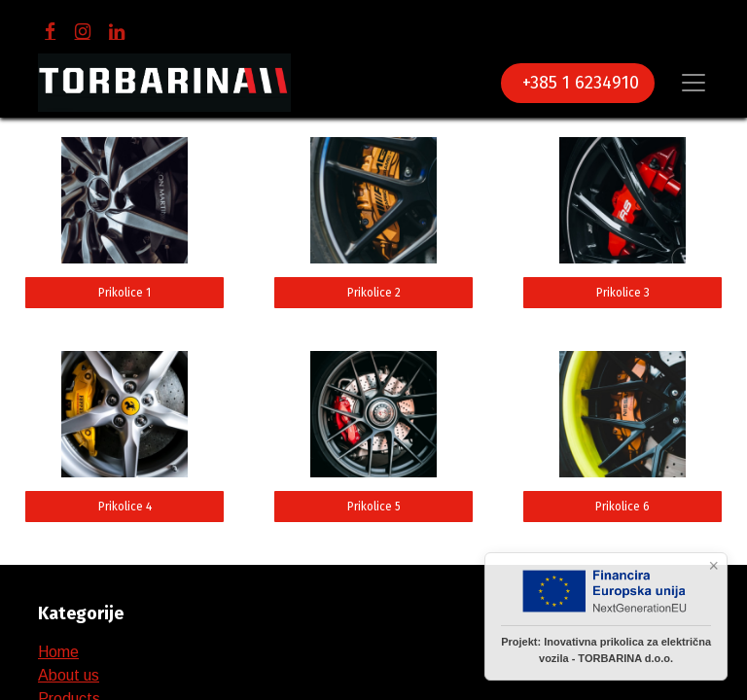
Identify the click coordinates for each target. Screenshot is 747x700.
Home (58, 652)
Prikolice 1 (124, 293)
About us (69, 675)
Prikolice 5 (374, 507)
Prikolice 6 (622, 507)
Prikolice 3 (623, 293)
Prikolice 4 (125, 507)
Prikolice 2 (374, 293)
